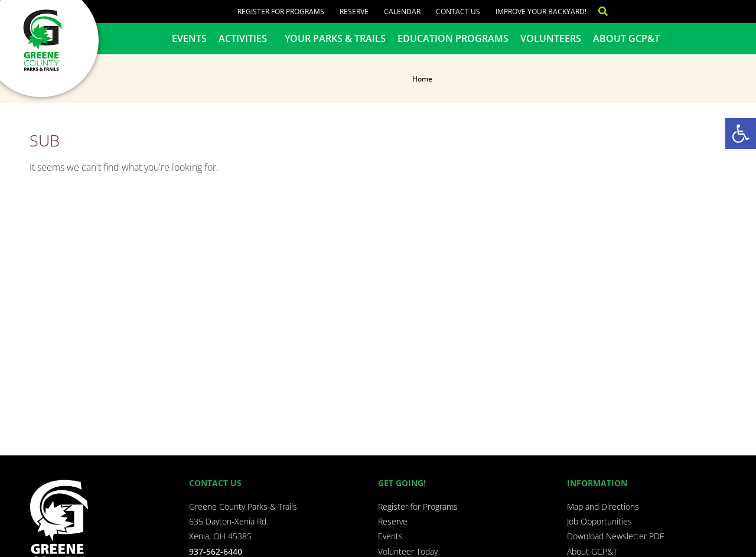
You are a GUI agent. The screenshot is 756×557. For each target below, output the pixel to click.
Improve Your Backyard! (541, 12)
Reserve (354, 12)
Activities (246, 38)
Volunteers (551, 38)
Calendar (402, 12)
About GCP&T (626, 38)
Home (422, 79)
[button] (741, 133)
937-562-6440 (216, 551)
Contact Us (458, 12)
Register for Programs (281, 12)
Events (189, 38)
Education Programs (453, 38)
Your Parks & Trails (335, 38)
